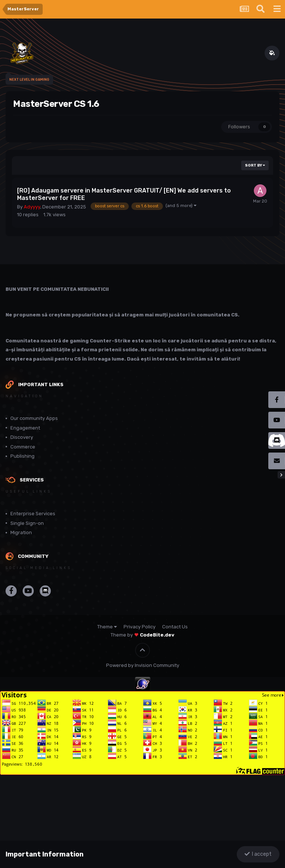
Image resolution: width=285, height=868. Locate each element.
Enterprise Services (33, 514)
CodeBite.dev (157, 635)
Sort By (255, 165)
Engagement (25, 428)
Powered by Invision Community (143, 665)
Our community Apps (34, 418)
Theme (107, 627)
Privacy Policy (140, 627)
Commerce (23, 447)
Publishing (22, 456)
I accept (258, 854)
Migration (21, 532)
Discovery (22, 437)
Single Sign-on (27, 523)
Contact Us (175, 627)
